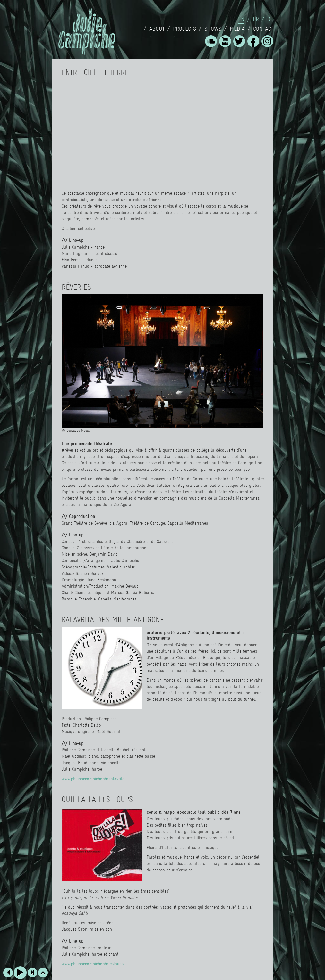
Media (237, 29)
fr (256, 19)
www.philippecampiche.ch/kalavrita (93, 779)
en (241, 19)
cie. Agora (118, 523)
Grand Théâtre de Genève (84, 523)
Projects (184, 29)
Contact (263, 29)
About (157, 29)
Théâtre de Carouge (147, 523)
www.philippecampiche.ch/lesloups (93, 964)
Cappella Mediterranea (188, 523)
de (270, 19)
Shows (213, 29)
